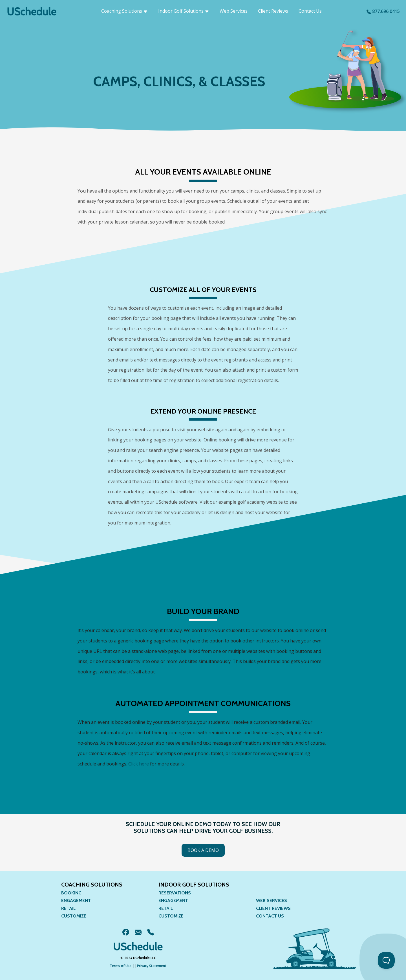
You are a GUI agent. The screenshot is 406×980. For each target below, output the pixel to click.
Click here (139, 764)
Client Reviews (273, 11)
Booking (71, 893)
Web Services (234, 11)
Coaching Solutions (124, 11)
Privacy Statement (152, 966)
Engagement (76, 900)
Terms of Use (121, 966)
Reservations (175, 893)
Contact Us (310, 11)
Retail (68, 908)
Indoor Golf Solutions (184, 11)
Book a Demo (203, 850)
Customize (74, 916)
